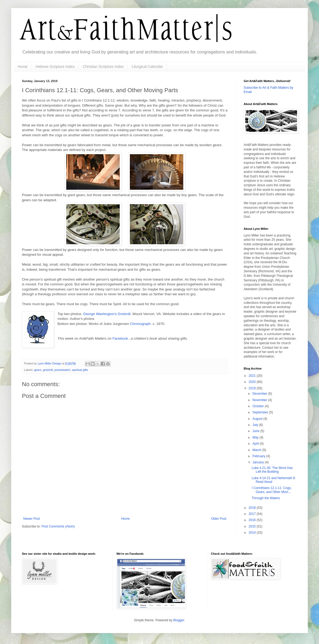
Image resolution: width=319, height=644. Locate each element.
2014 (253, 533)
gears (38, 370)
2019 (253, 388)
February (259, 456)
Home (23, 67)
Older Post (219, 519)
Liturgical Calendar (147, 67)
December (260, 394)
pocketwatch (62, 370)
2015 (253, 526)
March (257, 450)
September (261, 412)
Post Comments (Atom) (58, 526)
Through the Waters (266, 498)
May (256, 437)
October (259, 406)
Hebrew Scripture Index (55, 67)
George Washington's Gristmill (107, 314)
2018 (253, 508)
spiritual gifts (80, 370)
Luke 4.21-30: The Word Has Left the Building (272, 470)
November (260, 400)
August (258, 419)
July (256, 425)
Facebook (120, 338)
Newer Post (32, 519)
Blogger (179, 620)
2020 (253, 382)
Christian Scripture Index (103, 67)
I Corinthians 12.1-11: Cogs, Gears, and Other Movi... (272, 490)
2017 (253, 514)
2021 (253, 376)
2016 (253, 520)
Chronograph (140, 324)
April (256, 444)
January (259, 462)
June (256, 431)
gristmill (48, 370)
